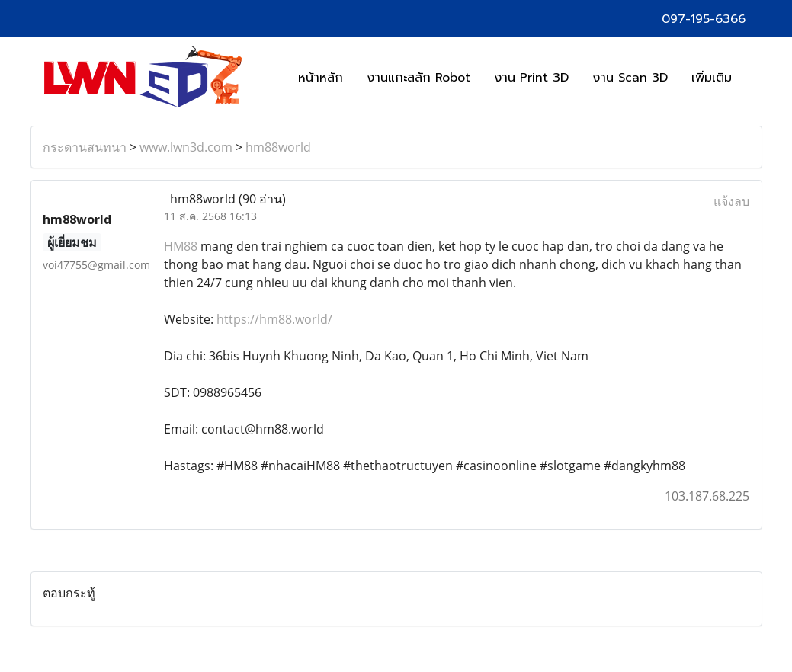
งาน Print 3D (531, 78)
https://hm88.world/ (274, 319)
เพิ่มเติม (712, 78)
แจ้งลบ (731, 201)
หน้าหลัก (321, 78)
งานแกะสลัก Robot (418, 78)
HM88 (181, 246)
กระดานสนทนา (85, 147)
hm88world (278, 147)
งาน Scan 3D (630, 78)
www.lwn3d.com (186, 147)
